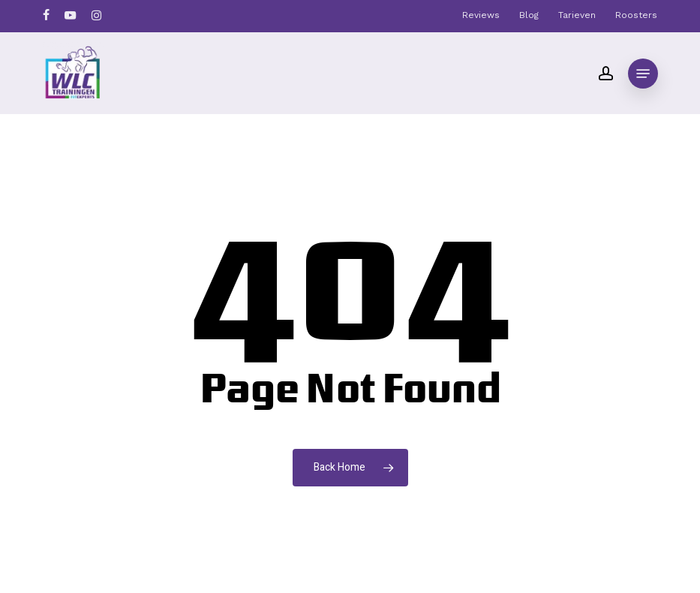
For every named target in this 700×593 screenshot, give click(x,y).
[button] (643, 74)
